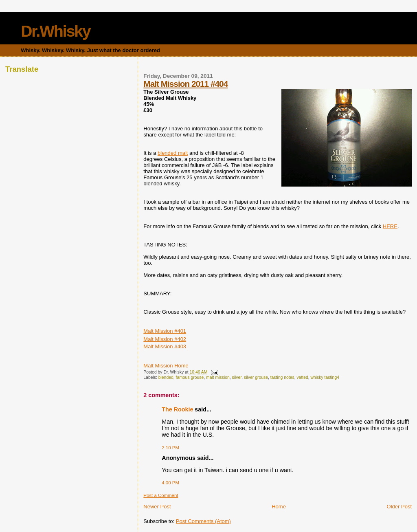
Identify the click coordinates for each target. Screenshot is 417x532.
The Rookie (177, 409)
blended (166, 377)
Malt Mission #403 (165, 346)
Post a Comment (161, 495)
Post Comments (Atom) (203, 521)
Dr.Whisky (56, 31)
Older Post (399, 507)
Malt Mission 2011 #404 (185, 84)
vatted (302, 377)
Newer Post (157, 507)
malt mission (218, 377)
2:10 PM (170, 448)
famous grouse (190, 377)
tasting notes (282, 377)
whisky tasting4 (325, 377)
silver (237, 377)
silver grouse (256, 377)
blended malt (173, 153)
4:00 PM (170, 483)
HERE (390, 226)
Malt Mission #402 (165, 339)
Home (279, 507)
